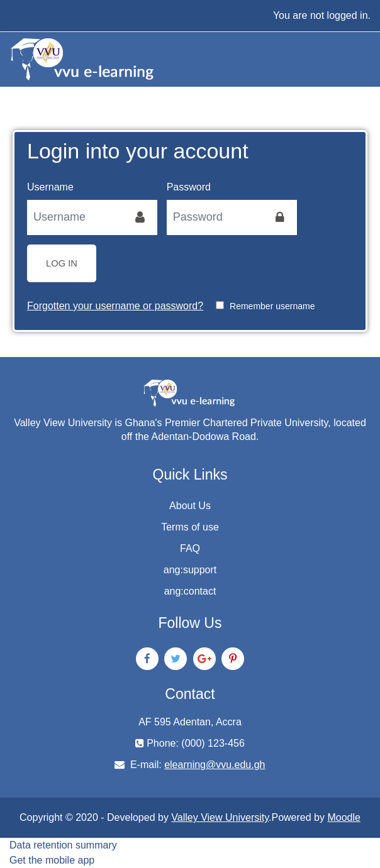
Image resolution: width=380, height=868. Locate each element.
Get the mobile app (52, 860)
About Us (190, 506)
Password (189, 187)
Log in (62, 263)
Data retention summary (63, 845)
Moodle (344, 817)
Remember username (272, 306)
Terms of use (190, 527)
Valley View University (220, 817)
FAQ (190, 548)
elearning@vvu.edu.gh (215, 765)
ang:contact (190, 591)
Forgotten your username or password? (115, 306)
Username (50, 187)
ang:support (190, 570)
